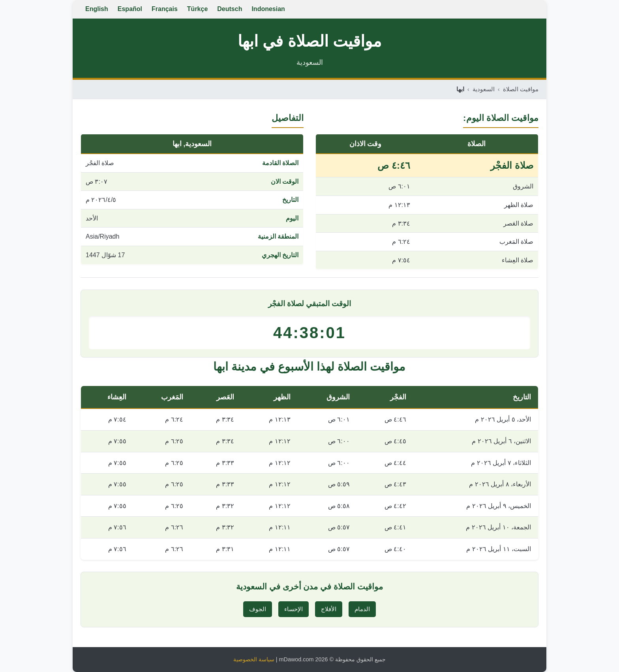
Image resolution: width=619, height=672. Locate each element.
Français (165, 9)
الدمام (362, 609)
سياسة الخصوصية (254, 659)
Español (130, 9)
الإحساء (294, 609)
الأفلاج (329, 609)
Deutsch (230, 9)
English (97, 9)
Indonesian (268, 9)
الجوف (258, 609)
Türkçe (197, 9)
